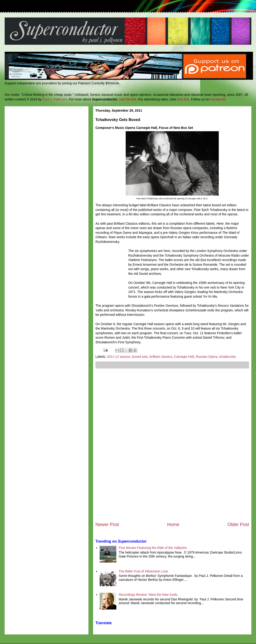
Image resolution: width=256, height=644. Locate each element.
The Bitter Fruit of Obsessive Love (143, 571)
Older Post (238, 524)
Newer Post (107, 524)
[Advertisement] (172, 445)
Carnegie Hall (184, 357)
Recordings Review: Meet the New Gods (148, 595)
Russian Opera (206, 357)
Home (173, 524)
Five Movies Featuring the (153, 548)
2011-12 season (118, 357)
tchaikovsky (228, 357)
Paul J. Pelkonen (55, 99)
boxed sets (140, 357)
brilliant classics (161, 357)
